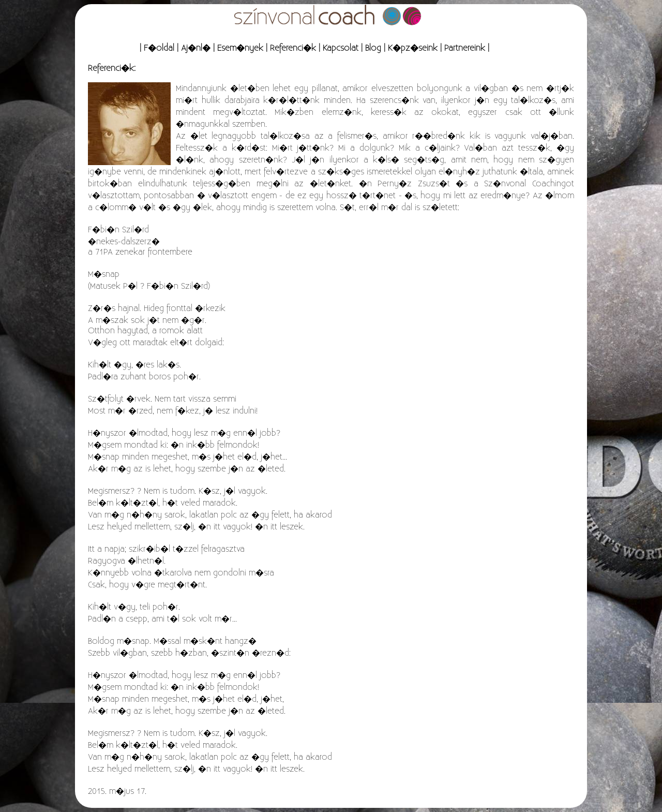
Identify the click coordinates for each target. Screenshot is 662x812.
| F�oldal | (159, 48)
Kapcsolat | (343, 48)
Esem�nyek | (242, 48)
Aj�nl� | (198, 48)
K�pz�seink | (415, 48)
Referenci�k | (295, 48)
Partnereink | (467, 48)
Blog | (375, 48)
